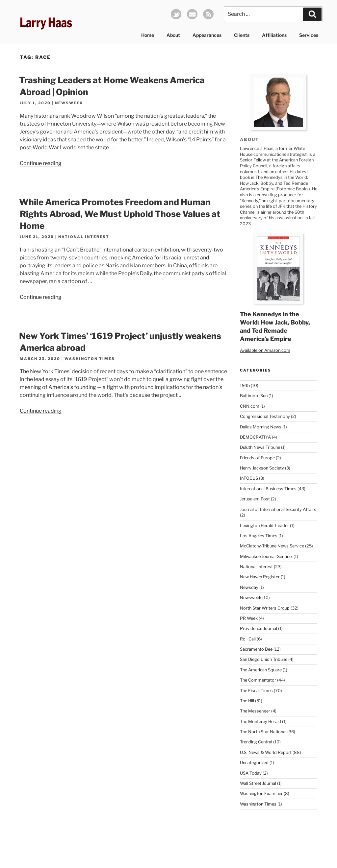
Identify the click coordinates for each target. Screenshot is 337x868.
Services (309, 35)
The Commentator (258, 680)
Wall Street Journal (258, 783)
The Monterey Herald (260, 722)
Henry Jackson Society (262, 468)
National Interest (84, 237)
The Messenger (255, 711)
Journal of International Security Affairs (278, 509)
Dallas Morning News (261, 427)
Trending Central (256, 742)
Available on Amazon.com (265, 350)
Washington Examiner (261, 794)
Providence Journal (259, 628)
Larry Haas (46, 23)
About (173, 35)
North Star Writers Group (265, 608)
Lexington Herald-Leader (264, 526)
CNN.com (250, 406)
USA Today (251, 773)
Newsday (249, 587)
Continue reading (41, 163)
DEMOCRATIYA (255, 437)
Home (148, 35)
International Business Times (268, 489)
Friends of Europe (257, 458)
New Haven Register (260, 577)
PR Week (249, 618)
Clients (242, 35)
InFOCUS (249, 478)
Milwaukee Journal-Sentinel (266, 556)
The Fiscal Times (256, 691)
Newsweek (69, 103)
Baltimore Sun (254, 396)
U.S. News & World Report (266, 752)
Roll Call (248, 639)
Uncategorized (254, 763)
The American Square (261, 670)
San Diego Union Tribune (264, 659)
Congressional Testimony (265, 416)
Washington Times (90, 359)
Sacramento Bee (256, 649)
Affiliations (274, 35)
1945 (245, 386)
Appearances (207, 35)
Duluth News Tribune (260, 447)
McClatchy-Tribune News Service (272, 546)
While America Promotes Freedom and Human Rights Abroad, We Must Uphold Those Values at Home (120, 214)
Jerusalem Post (255, 499)
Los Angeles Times (259, 536)
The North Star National (263, 732)
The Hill (247, 701)
